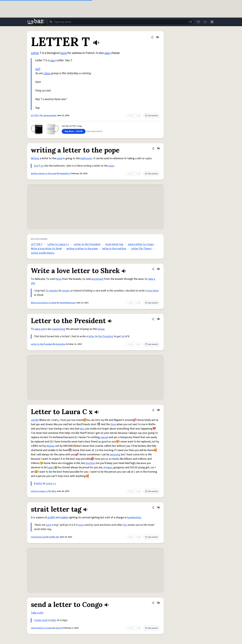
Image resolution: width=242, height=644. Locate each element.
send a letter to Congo (141, 244)
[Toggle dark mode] (205, 22)
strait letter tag (114, 244)
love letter (153, 291)
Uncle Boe (61, 344)
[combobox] (121, 22)
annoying (115, 455)
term (64, 53)
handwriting (134, 517)
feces (58, 279)
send (45, 620)
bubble (64, 517)
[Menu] (212, 22)
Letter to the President (87, 244)
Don (36, 166)
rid (123, 336)
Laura (49, 483)
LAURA (35, 420)
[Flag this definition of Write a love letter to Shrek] (158, 269)
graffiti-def (54, 537)
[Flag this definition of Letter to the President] (158, 319)
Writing (35, 158)
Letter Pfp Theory (141, 249)
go (42, 166)
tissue (101, 329)
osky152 (59, 628)
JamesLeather (50, 115)
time (113, 424)
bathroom (86, 158)
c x (54, 483)
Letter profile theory (43, 253)
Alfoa (54, 491)
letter (92, 336)
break (66, 291)
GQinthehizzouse (68, 303)
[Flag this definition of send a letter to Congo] (158, 603)
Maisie (50, 446)
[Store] (198, 22)
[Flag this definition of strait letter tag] (158, 508)
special (104, 437)
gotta (38, 620)
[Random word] (190, 22)
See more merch (94, 131)
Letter (35, 53)
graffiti (51, 517)
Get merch (151, 116)
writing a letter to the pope (44, 174)
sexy (53, 60)
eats (107, 53)
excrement (97, 279)
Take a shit (37, 613)
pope (59, 158)
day (82, 429)
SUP (38, 69)
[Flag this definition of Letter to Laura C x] (158, 410)
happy (51, 467)
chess (47, 73)
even (49, 525)
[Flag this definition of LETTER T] (157, 37)
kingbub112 (65, 174)
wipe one (40, 329)
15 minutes (52, 291)
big (125, 525)
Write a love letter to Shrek (46, 249)
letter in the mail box (114, 249)
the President (106, 336)
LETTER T (35, 115)
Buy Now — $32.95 (74, 131)
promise (90, 463)
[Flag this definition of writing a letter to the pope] (158, 148)
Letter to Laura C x (58, 244)
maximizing (58, 329)
